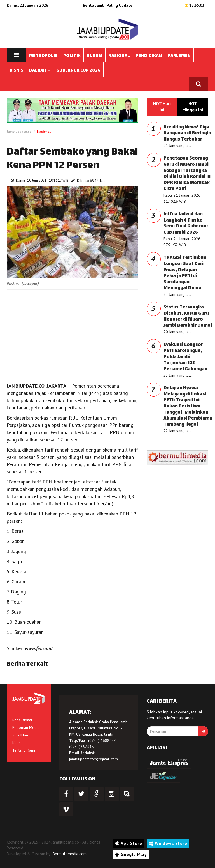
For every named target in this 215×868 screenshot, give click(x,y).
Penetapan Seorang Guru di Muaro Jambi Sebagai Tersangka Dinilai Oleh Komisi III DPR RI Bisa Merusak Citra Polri (187, 174)
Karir (16, 743)
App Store (129, 843)
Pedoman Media (26, 727)
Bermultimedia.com (70, 854)
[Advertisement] (73, 335)
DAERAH (40, 71)
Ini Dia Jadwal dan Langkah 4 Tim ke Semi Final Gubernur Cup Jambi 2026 (186, 224)
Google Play (131, 854)
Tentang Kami (24, 750)
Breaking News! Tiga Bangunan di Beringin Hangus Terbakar (187, 133)
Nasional (44, 131)
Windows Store (168, 843)
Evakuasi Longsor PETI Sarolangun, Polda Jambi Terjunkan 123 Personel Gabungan (185, 357)
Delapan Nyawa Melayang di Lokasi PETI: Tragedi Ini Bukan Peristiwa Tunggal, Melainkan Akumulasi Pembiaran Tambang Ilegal (188, 407)
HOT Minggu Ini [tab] (193, 107)
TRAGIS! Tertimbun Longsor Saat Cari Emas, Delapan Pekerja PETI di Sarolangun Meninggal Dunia (185, 273)
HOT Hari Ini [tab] (162, 107)
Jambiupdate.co (19, 131)
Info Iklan (20, 735)
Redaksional (22, 720)
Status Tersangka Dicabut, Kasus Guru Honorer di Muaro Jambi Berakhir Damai (188, 317)
